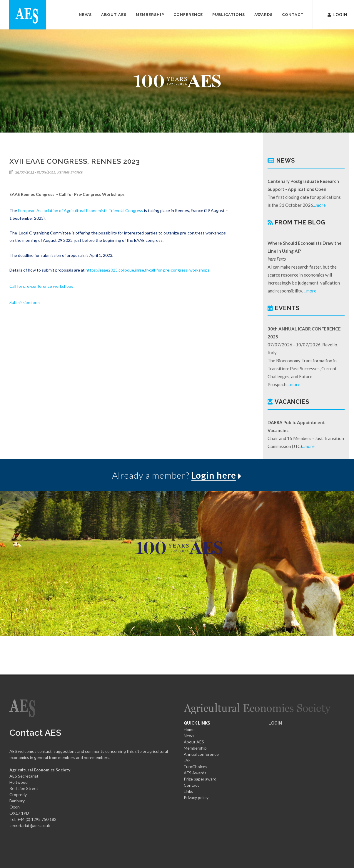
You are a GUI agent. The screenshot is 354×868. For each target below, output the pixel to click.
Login (330, 14)
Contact (191, 785)
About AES (194, 742)
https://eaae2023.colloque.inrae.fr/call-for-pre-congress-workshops (148, 270)
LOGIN (275, 723)
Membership (195, 748)
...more (319, 205)
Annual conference (201, 754)
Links (188, 791)
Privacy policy (196, 797)
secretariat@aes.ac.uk (30, 825)
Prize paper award (200, 779)
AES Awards (195, 773)
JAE (187, 760)
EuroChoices (196, 767)
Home (189, 729)
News (189, 736)
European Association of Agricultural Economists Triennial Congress (81, 210)
